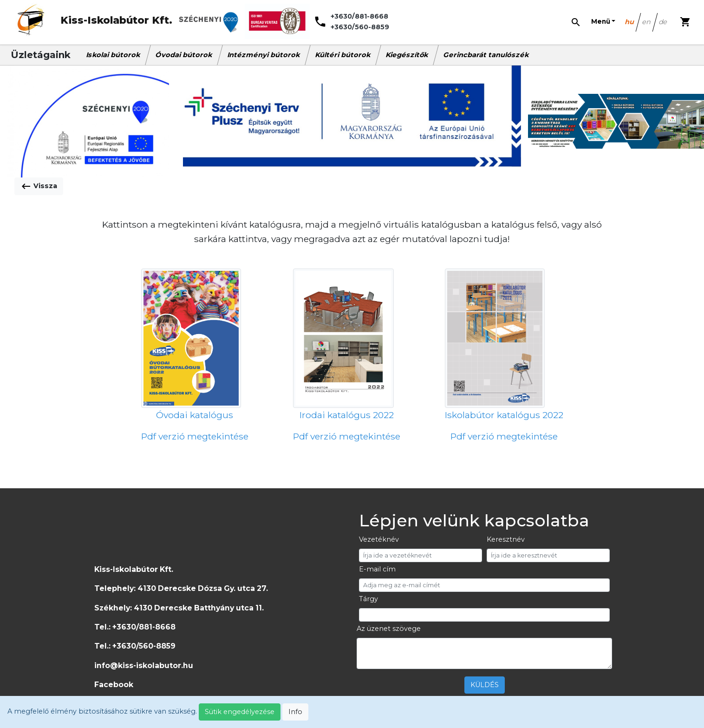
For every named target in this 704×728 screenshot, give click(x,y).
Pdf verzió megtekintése (195, 436)
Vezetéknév (379, 539)
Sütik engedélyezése (240, 712)
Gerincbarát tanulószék (486, 55)
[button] (603, 22)
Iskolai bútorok (114, 55)
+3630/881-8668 (359, 16)
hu (630, 22)
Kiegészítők (407, 55)
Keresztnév (506, 539)
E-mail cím (377, 569)
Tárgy (368, 599)
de (663, 22)
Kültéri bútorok (343, 55)
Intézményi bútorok (264, 55)
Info (295, 712)
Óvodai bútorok (184, 55)
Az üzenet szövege (389, 629)
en (647, 22)
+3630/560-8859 (360, 27)
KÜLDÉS (485, 685)
